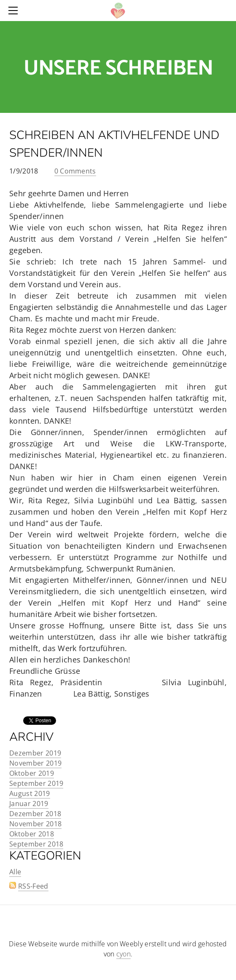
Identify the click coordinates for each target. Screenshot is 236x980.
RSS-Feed (33, 886)
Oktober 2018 (32, 834)
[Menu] (15, 11)
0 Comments (75, 171)
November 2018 (35, 824)
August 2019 (30, 793)
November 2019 (35, 763)
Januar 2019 (29, 804)
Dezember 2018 (35, 814)
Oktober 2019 (32, 773)
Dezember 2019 (35, 753)
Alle (15, 872)
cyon (123, 954)
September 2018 (36, 844)
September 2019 (36, 783)
